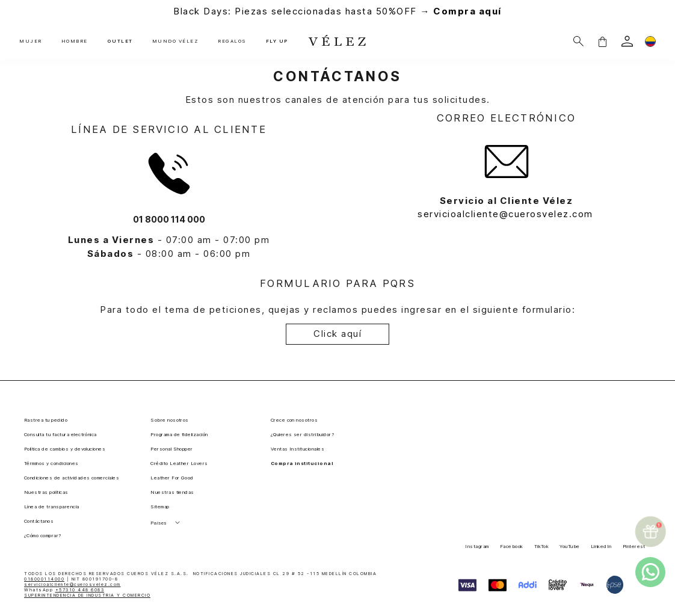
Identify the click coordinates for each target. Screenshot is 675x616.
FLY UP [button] (276, 41)
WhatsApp (64, 590)
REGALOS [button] (231, 41)
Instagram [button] (477, 546)
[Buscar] (578, 41)
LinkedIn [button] (601, 546)
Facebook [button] (512, 546)
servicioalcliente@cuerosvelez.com (506, 214)
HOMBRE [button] (75, 41)
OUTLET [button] (119, 41)
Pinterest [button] (634, 546)
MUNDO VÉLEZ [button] (174, 41)
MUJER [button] (31, 41)
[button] (602, 41)
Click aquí (337, 334)
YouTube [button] (569, 546)
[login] (627, 41)
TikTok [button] (542, 546)
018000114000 (44, 579)
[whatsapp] (650, 572)
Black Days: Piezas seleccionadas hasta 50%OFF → (337, 11)
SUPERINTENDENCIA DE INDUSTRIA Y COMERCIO (87, 595)
